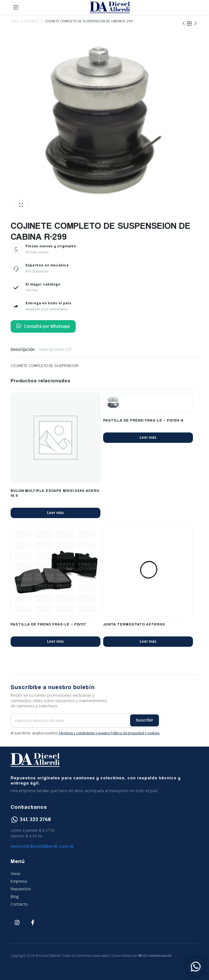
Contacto (19, 904)
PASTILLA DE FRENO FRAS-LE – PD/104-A (143, 420)
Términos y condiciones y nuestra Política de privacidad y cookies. (109, 733)
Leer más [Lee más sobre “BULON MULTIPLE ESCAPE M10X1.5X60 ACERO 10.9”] (56, 513)
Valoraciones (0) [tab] (55, 349)
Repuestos (21, 889)
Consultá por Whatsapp (43, 326)
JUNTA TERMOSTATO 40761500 (134, 624)
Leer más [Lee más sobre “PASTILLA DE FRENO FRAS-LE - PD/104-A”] (148, 437)
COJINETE (32, 21)
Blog (15, 897)
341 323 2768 (31, 819)
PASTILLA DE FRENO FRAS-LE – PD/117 (48, 624)
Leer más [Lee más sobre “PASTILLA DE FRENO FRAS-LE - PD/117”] (56, 641)
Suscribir (145, 720)
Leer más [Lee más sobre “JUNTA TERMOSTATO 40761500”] (148, 641)
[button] (21, 205)
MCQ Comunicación (155, 956)
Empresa (19, 881)
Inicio (15, 21)
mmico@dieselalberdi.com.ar (42, 846)
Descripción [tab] (23, 349)
